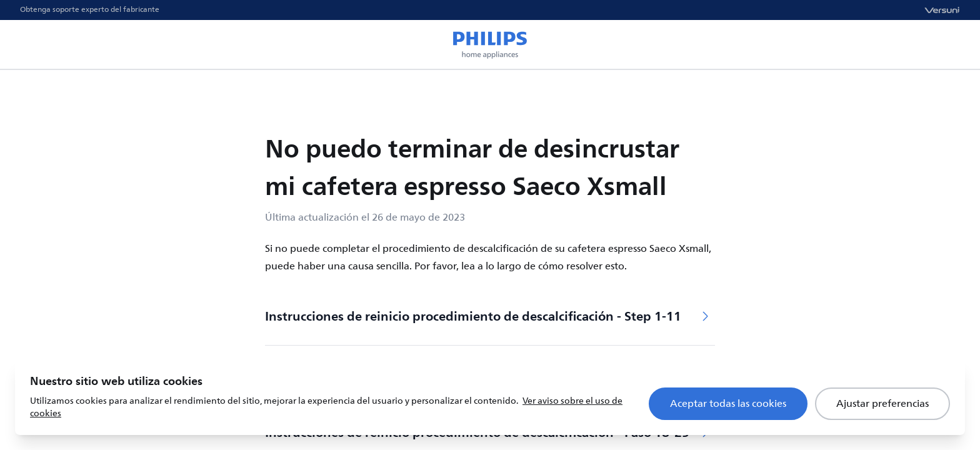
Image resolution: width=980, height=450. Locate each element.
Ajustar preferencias (882, 404)
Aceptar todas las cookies (728, 404)
